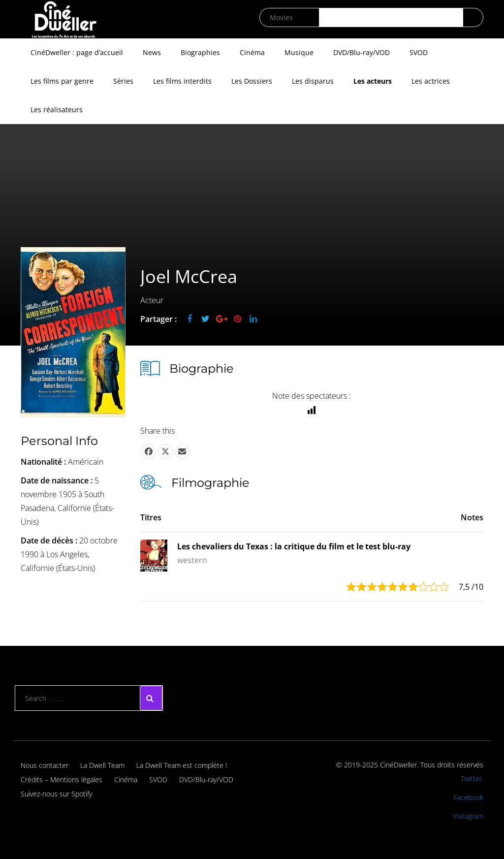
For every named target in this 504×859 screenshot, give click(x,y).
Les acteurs (373, 81)
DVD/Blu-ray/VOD (362, 52)
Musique (299, 52)
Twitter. (472, 779)
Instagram (468, 816)
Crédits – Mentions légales (62, 779)
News (152, 52)
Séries (123, 81)
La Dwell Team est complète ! (182, 765)
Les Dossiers (252, 81)
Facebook (469, 797)
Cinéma (252, 52)
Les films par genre (62, 81)
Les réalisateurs (57, 110)
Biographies (200, 52)
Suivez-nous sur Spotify (56, 794)
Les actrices (431, 81)
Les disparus (313, 81)
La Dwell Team (102, 765)
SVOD (419, 52)
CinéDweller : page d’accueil (77, 52)
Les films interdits (182, 81)
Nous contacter (45, 765)
